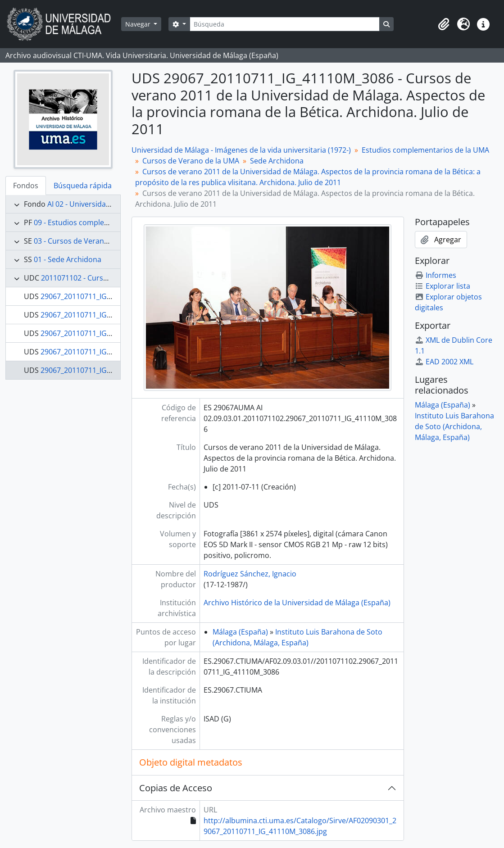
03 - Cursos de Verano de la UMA (89, 241)
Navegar (139, 24)
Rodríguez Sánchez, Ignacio (250, 574)
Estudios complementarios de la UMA (425, 150)
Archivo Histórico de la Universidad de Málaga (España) (297, 603)
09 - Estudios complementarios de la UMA (104, 222)
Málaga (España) (240, 632)
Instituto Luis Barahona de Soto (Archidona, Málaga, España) (454, 426)
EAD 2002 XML (444, 362)
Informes (436, 275)
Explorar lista (443, 286)
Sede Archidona (277, 161)
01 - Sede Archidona (68, 259)
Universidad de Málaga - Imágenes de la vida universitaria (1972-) (241, 150)
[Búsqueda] (285, 24)
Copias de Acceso (176, 788)
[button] (444, 24)
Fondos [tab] (26, 186)
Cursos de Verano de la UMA (191, 161)
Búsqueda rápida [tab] (83, 186)
